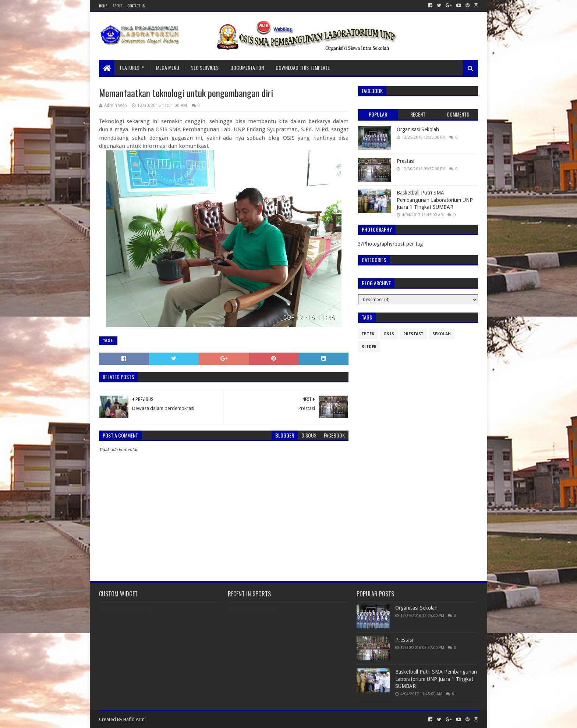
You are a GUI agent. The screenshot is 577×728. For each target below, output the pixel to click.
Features (130, 67)
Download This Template (303, 67)
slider (369, 347)
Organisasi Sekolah (418, 129)
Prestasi (406, 161)
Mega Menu (168, 67)
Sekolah (442, 334)
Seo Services (205, 67)
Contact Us (136, 6)
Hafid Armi (134, 719)
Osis (389, 334)
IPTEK (368, 334)
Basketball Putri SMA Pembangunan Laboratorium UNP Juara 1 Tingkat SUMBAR (435, 200)
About (117, 6)
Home (103, 6)
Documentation (247, 67)
